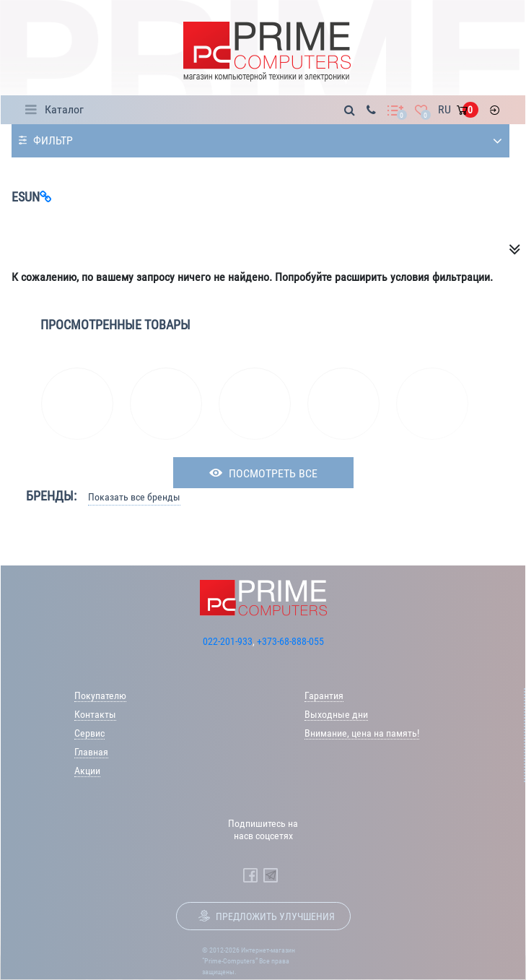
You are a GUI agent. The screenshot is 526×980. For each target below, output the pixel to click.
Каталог (64, 109)
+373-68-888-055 (290, 641)
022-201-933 (228, 641)
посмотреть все (273, 473)
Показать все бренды (134, 497)
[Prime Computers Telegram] (271, 875)
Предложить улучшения (275, 916)
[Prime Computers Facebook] (250, 875)
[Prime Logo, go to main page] (267, 52)
